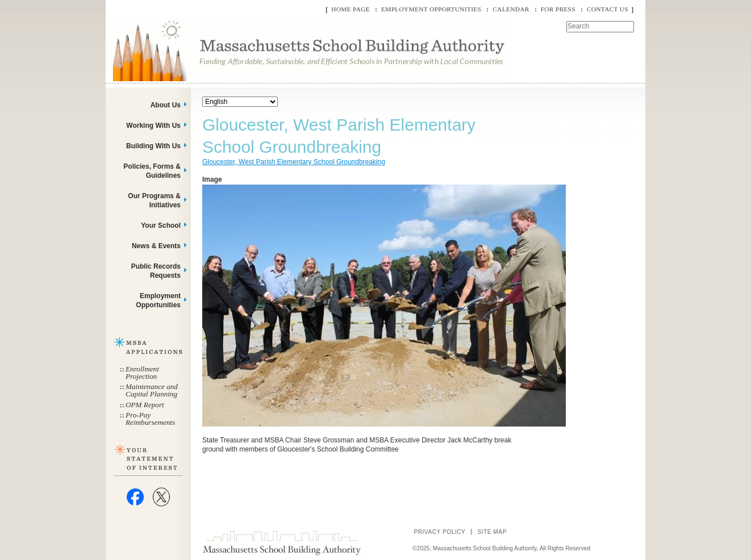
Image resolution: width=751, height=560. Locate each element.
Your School (161, 225)
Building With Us (153, 146)
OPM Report (145, 405)
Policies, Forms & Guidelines (152, 171)
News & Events (156, 246)
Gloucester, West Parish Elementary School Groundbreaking (294, 162)
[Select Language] (240, 102)
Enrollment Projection (142, 373)
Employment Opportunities (431, 9)
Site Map (492, 532)
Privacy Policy (439, 532)
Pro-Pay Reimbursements (150, 419)
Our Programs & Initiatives (154, 200)
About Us (166, 105)
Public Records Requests (156, 271)
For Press (558, 9)
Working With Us (153, 126)
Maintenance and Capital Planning (152, 390)
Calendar (511, 9)
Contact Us (608, 9)
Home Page (351, 9)
